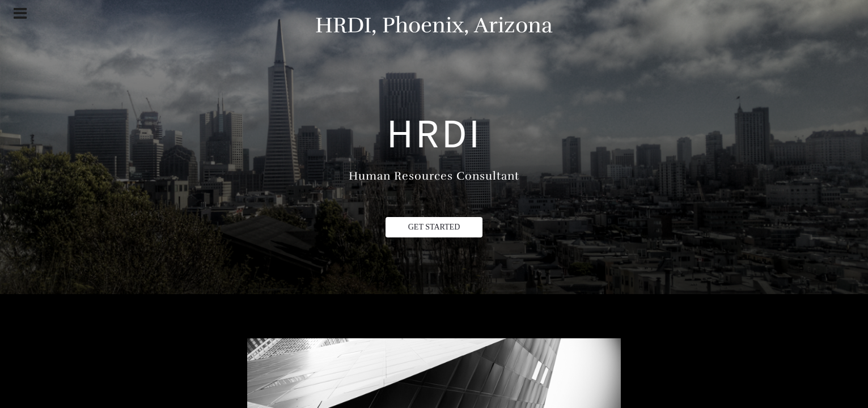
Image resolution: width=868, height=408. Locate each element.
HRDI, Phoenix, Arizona (434, 25)
